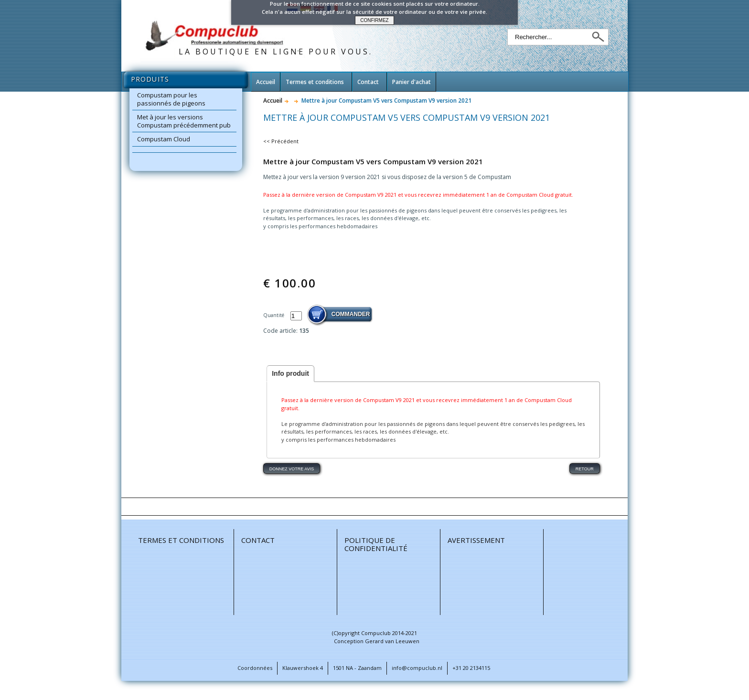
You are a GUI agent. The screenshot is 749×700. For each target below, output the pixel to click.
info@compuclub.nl (417, 668)
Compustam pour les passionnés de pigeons (171, 99)
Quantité (274, 315)
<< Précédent (281, 141)
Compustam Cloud (164, 139)
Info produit (290, 373)
